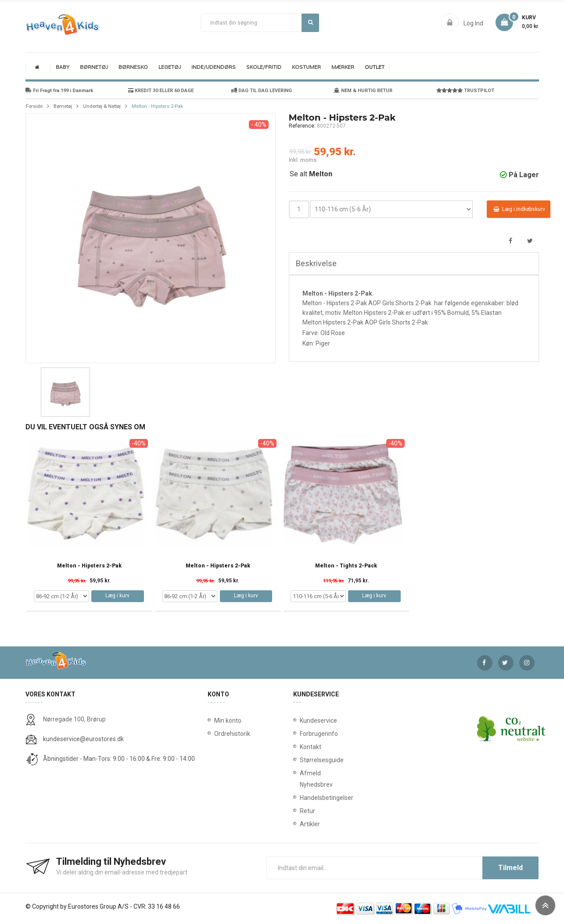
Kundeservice (302, 721)
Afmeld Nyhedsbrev (302, 779)
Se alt (311, 174)
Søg (311, 22)
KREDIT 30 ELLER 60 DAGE (161, 91)
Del (511, 241)
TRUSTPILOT (465, 91)
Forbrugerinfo (302, 734)
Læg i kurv (117, 596)
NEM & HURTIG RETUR (363, 91)
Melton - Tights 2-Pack (346, 566)
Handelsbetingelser (302, 798)
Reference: (302, 126)
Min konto (228, 721)
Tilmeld (510, 868)
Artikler (302, 824)
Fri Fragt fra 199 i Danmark (59, 91)
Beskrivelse (316, 263)
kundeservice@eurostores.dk (83, 739)
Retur (302, 811)
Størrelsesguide (302, 760)
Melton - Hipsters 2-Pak (89, 566)
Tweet (530, 241)
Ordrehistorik (229, 734)
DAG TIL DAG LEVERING (261, 91)
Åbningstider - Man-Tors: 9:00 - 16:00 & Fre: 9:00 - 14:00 (119, 759)
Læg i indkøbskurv (519, 209)
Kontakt (302, 747)
